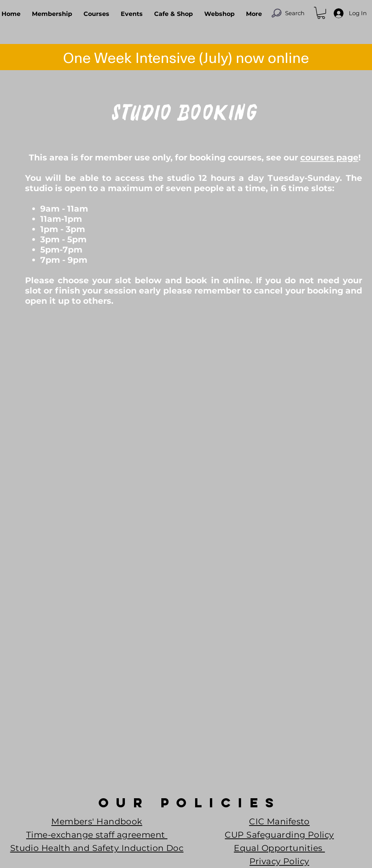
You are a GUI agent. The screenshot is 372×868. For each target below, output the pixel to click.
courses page (329, 158)
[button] (321, 13)
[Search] (288, 13)
